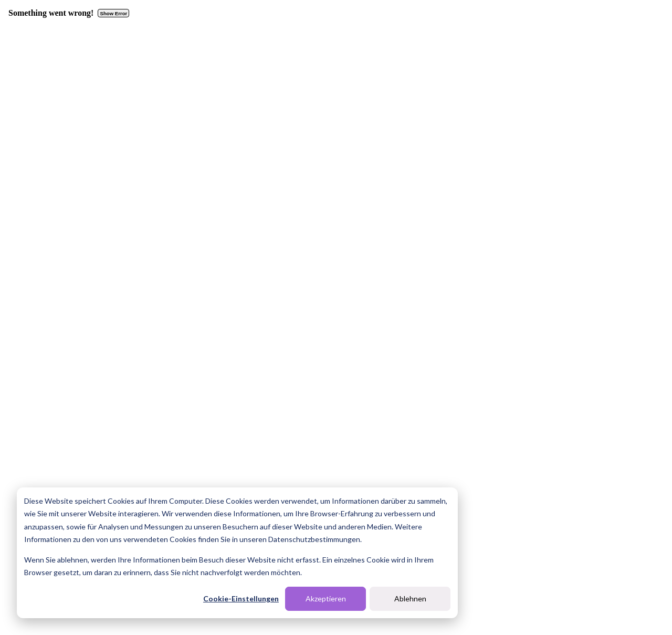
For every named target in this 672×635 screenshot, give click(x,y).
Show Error (114, 13)
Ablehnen (410, 598)
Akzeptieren (326, 598)
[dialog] (237, 553)
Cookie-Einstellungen (241, 598)
